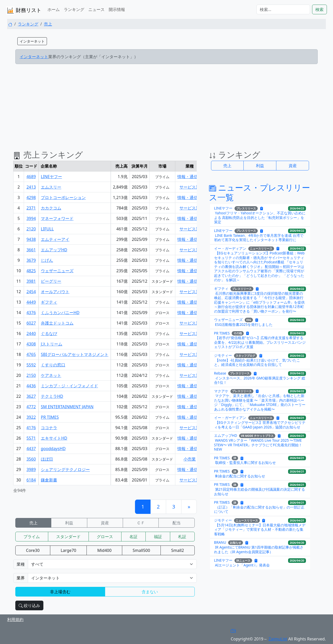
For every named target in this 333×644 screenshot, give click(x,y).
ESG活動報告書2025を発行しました (244, 324)
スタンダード (68, 537)
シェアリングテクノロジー (65, 469)
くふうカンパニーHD (60, 313)
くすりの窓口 (53, 365)
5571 (31, 438)
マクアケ (221, 391)
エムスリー (51, 187)
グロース (105, 537)
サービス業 (190, 187)
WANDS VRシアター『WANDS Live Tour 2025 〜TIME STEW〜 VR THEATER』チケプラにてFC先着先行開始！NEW (258, 445)
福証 (158, 537)
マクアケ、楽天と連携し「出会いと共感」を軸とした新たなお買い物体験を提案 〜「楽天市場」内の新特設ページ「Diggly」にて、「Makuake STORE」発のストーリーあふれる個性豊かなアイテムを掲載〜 (260, 402)
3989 (31, 469)
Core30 (33, 550)
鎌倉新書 (49, 480)
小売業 (190, 459)
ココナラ (49, 428)
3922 (31, 417)
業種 (21, 564)
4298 (31, 197)
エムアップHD (54, 250)
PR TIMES (50, 417)
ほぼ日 (47, 459)
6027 (31, 323)
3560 (31, 459)
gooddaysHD (53, 449)
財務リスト (24, 11)
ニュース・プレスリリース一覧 (260, 192)
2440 (31, 333)
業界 (21, 578)
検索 (319, 9)
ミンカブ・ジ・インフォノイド (69, 386)
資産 (105, 523)
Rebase (220, 373)
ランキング (74, 9)
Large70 (69, 550)
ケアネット (51, 375)
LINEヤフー (51, 177)
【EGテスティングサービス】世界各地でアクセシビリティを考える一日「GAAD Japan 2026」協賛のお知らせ (260, 425)
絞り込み (29, 605)
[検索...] (283, 9)
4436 (31, 386)
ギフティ (49, 302)
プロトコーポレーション (63, 197)
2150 (31, 375)
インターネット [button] (32, 41)
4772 (31, 407)
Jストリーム (52, 344)
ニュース (96, 9)
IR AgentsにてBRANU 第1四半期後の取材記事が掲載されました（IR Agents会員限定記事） (259, 549)
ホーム (54, 9)
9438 (31, 239)
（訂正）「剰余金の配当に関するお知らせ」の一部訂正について (259, 509)
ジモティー (223, 355)
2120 (31, 229)
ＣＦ (141, 523)
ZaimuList (278, 639)
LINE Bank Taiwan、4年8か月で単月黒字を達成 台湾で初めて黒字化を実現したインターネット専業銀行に (259, 238)
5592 (31, 365)
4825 (31, 271)
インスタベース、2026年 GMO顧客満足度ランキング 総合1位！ (260, 380)
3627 (31, 396)
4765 (31, 354)
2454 (31, 292)
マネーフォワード (57, 218)
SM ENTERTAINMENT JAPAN (67, 407)
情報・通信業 (190, 177)
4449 (31, 302)
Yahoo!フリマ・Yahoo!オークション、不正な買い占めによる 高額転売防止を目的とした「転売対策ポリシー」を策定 (260, 217)
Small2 (178, 550)
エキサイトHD (54, 438)
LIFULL (47, 229)
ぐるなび (49, 333)
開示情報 (117, 9)
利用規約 (15, 620)
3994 (31, 218)
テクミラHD (52, 396)
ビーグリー (51, 281)
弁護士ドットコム (57, 323)
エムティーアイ (55, 239)
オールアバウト (55, 292)
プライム (32, 537)
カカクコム (51, 208)
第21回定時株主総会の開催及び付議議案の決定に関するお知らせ (260, 492)
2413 (31, 187)
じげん (47, 260)
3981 (31, 281)
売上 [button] (227, 166)
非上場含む (60, 592)
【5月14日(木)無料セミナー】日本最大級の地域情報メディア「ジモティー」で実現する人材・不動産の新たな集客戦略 (260, 529)
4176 (31, 428)
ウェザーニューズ (57, 271)
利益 (69, 523)
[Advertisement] (166, 104)
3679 (31, 260)
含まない (150, 592)
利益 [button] (260, 166)
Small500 (141, 550)
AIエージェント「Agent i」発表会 (242, 565)
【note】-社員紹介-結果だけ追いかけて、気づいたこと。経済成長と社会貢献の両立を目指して (257, 362)
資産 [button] (293, 166)
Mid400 (104, 550)
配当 (177, 523)
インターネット (34, 57)
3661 (31, 250)
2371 (31, 208)
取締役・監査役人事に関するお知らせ (245, 462)
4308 (31, 344)
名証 (133, 537)
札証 (182, 537)
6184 (31, 480)
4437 (31, 449)
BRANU (220, 542)
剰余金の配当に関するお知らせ (240, 476)
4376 (31, 313)
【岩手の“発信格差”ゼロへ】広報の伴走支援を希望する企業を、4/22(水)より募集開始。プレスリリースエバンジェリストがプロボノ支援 (260, 342)
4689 (31, 177)
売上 (48, 24)
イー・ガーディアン (230, 248)
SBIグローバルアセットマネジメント (75, 354)
